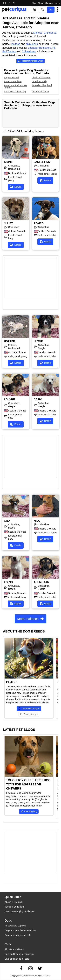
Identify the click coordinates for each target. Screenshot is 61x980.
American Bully (39, 81)
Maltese (38, 33)
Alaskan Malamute (41, 78)
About (41, 3)
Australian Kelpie (40, 92)
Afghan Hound (11, 78)
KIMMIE (9, 162)
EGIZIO (8, 582)
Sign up (49, 3)
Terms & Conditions (14, 907)
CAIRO (38, 399)
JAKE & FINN (42, 162)
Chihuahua (50, 33)
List (51, 10)
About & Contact (14, 902)
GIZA (7, 521)
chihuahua (32, 44)
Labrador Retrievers (39, 48)
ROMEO (39, 223)
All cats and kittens (14, 949)
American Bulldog (13, 81)
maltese (16, 44)
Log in (57, 3)
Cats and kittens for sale (17, 959)
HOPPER (9, 341)
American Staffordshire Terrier (16, 87)
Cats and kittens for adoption (19, 954)
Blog (34, 3)
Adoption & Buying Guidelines (20, 911)
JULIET (8, 223)
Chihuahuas (29, 51)
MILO (37, 521)
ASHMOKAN (41, 582)
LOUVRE (9, 399)
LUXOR (38, 341)
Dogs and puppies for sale (18, 935)
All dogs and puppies (15, 926)
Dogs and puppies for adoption (20, 930)
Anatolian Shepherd (42, 85)
